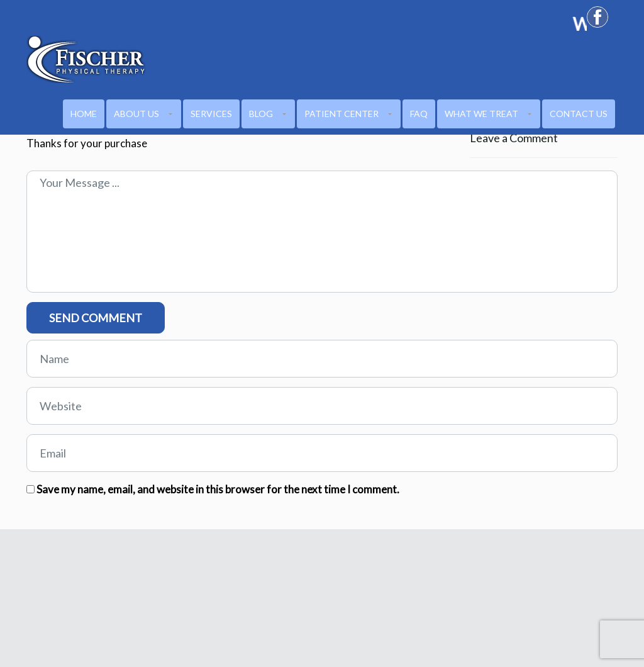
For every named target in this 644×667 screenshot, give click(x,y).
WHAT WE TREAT (481, 114)
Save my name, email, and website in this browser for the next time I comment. (218, 489)
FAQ (419, 114)
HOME (84, 114)
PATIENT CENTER (341, 114)
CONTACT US (579, 114)
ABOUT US (136, 114)
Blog (261, 114)
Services (211, 114)
